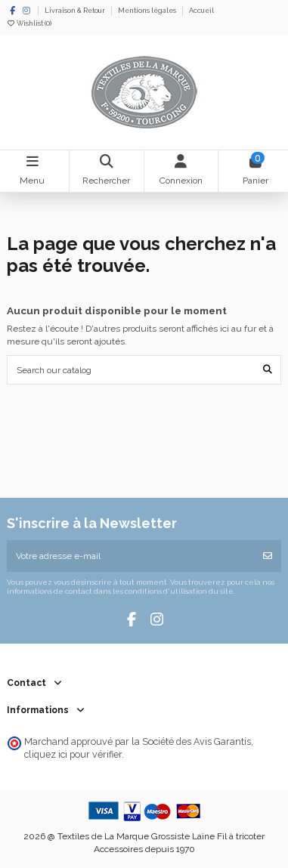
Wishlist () (29, 23)
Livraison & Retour (76, 11)
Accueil (201, 11)
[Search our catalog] (268, 370)
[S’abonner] (268, 556)
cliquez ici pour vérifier (73, 754)
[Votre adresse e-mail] (131, 556)
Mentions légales (148, 11)
